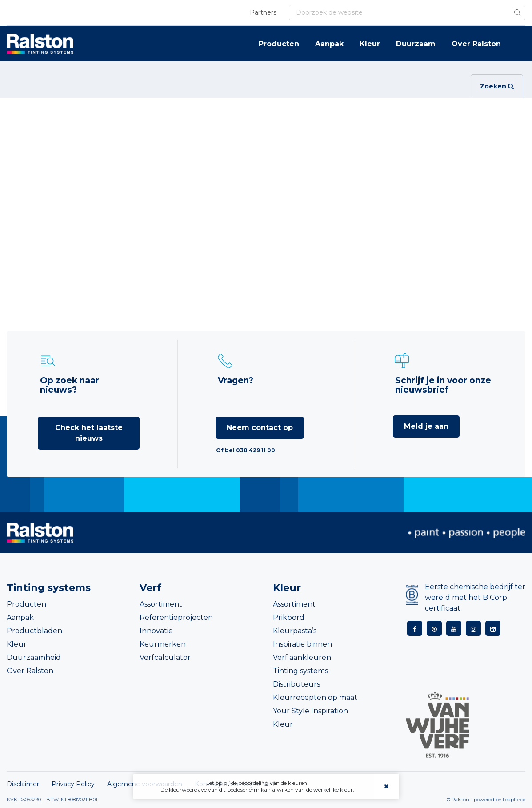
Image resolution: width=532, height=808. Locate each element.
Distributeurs (296, 684)
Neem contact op (260, 428)
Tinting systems (300, 671)
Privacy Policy (73, 784)
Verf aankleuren (302, 657)
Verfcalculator (165, 657)
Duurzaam (416, 44)
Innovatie (156, 631)
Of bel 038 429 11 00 (246, 450)
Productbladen (34, 631)
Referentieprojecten (176, 617)
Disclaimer (23, 784)
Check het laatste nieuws (89, 433)
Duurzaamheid (34, 657)
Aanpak (329, 44)
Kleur (370, 44)
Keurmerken (163, 644)
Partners (263, 12)
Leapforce (514, 800)
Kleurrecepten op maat (315, 697)
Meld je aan (426, 426)
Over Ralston (476, 44)
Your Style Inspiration (310, 711)
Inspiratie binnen (302, 644)
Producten (279, 44)
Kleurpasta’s (295, 631)
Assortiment (161, 604)
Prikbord (289, 617)
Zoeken (497, 86)
